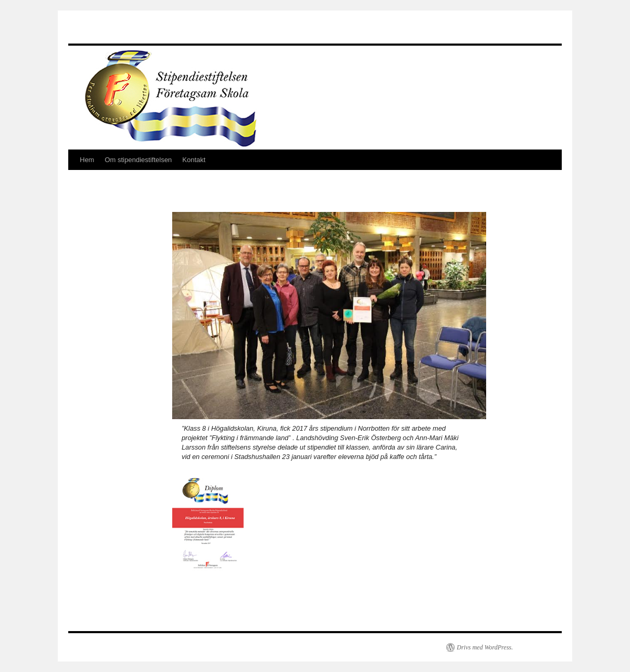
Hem (87, 160)
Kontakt (194, 160)
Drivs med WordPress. (485, 647)
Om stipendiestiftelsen (138, 160)
